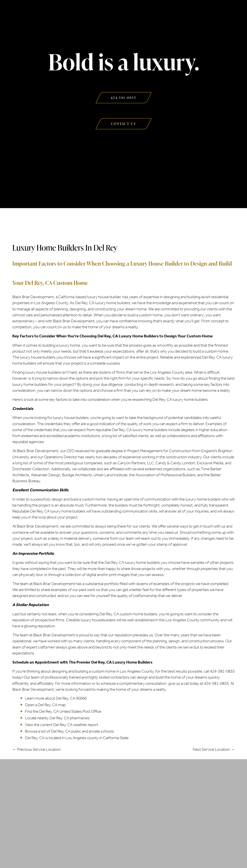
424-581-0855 (222, 671)
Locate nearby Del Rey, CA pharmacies (57, 718)
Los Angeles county (82, 738)
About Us (48, 11)
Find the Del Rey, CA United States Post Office (63, 711)
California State (116, 738)
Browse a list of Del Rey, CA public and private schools (69, 731)
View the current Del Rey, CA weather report (62, 725)
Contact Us (197, 11)
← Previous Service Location (37, 749)
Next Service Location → (214, 749)
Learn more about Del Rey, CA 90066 (56, 698)
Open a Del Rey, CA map (45, 705)
